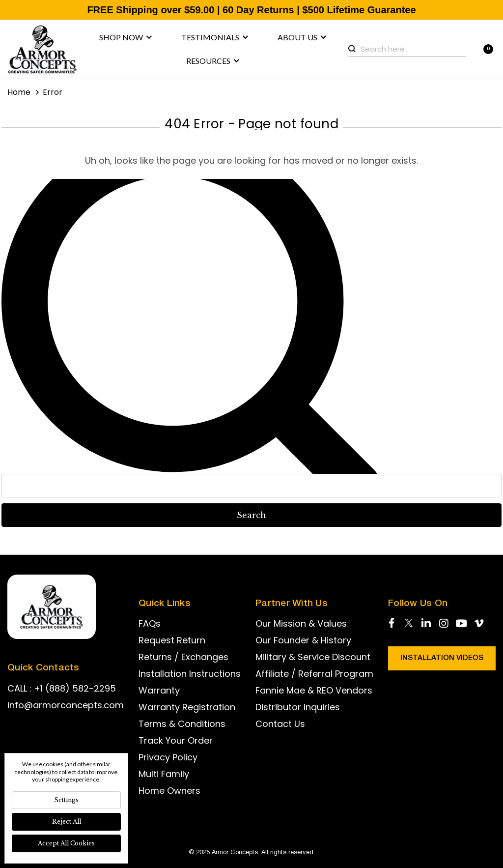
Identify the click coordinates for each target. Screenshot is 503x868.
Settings (66, 800)
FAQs (150, 623)
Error (53, 92)
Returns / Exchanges (183, 657)
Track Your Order (176, 740)
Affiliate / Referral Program (314, 674)
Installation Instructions (190, 674)
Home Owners (169, 791)
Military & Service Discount (313, 657)
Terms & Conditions (182, 724)
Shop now (126, 37)
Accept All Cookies (66, 843)
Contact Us (280, 724)
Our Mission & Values (301, 623)
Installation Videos (442, 658)
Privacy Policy (168, 757)
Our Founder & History (303, 640)
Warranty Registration (187, 707)
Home (19, 92)
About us (302, 37)
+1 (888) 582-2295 (75, 688)
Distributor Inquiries (298, 707)
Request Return (172, 640)
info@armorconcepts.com (66, 705)
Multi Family (164, 774)
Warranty (159, 690)
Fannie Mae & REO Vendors (314, 690)
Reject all (67, 822)
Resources (213, 61)
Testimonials (215, 37)
